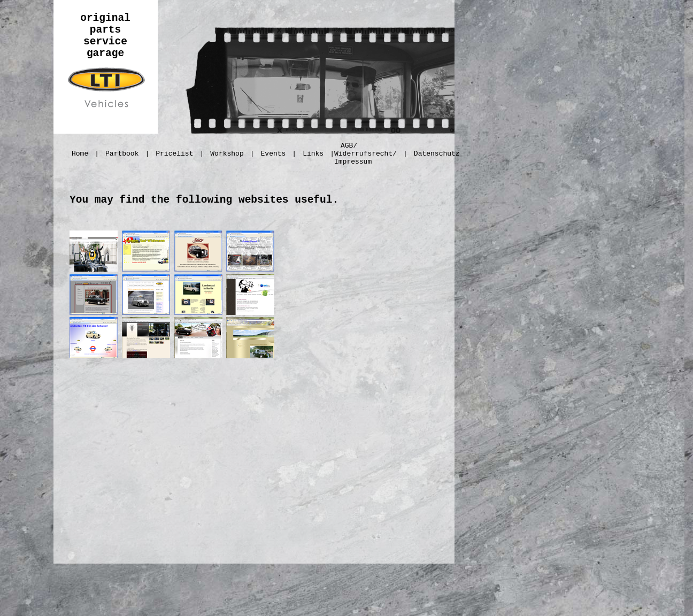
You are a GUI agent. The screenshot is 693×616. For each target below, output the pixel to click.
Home (80, 154)
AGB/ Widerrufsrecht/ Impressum (365, 154)
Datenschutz (437, 154)
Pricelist (174, 154)
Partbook (122, 154)
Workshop (227, 154)
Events (274, 154)
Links (313, 154)
